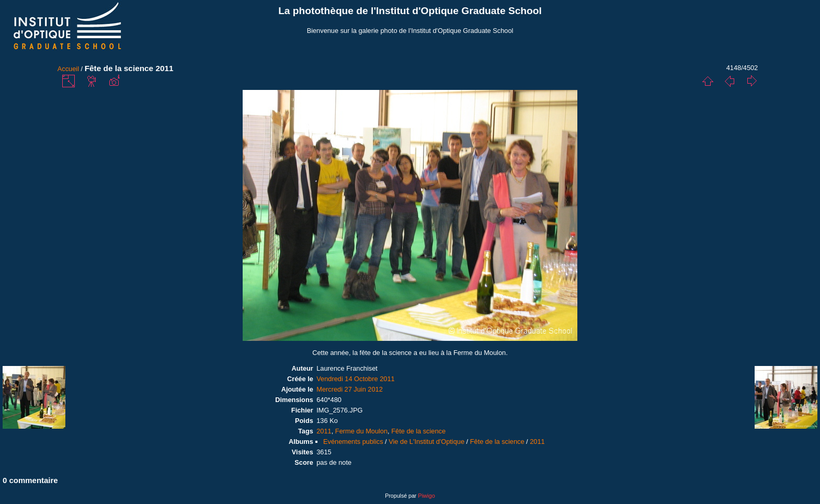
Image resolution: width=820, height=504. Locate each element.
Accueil (68, 69)
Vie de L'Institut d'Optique (426, 442)
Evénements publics (353, 442)
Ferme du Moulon (361, 431)
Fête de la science (418, 431)
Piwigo (426, 496)
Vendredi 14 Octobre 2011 (355, 379)
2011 (324, 431)
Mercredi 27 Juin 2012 (350, 389)
